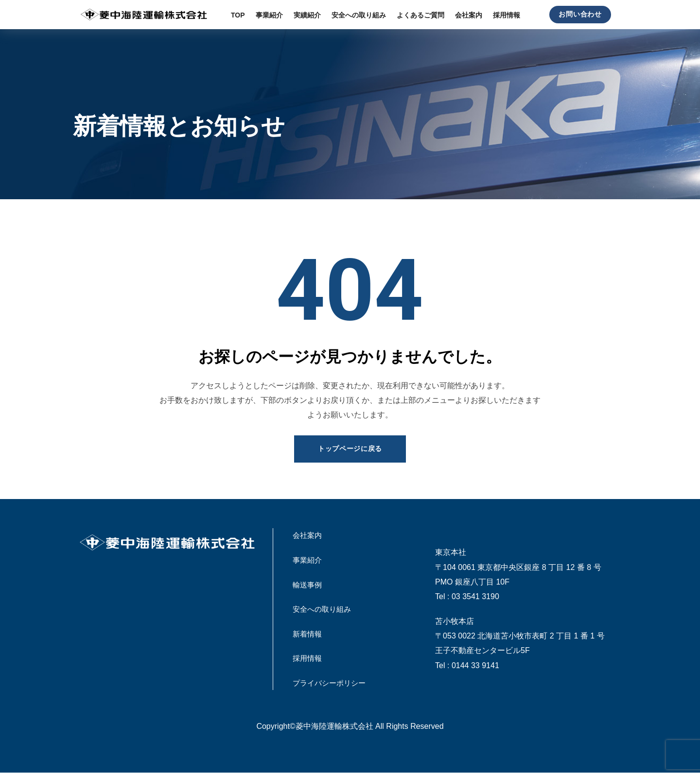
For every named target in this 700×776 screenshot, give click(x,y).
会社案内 (308, 536)
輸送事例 (308, 586)
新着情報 (308, 635)
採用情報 (308, 661)
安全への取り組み (324, 611)
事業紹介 (308, 560)
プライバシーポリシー (332, 685)
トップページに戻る (350, 449)
